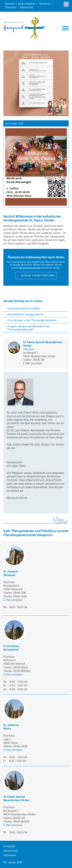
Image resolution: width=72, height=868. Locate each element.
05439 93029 (21, 667)
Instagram (9, 846)
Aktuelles (10, 3)
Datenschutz (26, 7)
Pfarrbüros (45, 3)
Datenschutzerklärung (30, 268)
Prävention (11, 7)
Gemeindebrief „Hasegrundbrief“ (26, 314)
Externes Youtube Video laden (38, 275)
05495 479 (39, 360)
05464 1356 (20, 593)
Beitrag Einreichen (17, 498)
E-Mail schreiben (33, 363)
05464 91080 (20, 746)
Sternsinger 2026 (14, 123)
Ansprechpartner (27, 3)
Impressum (10, 855)
